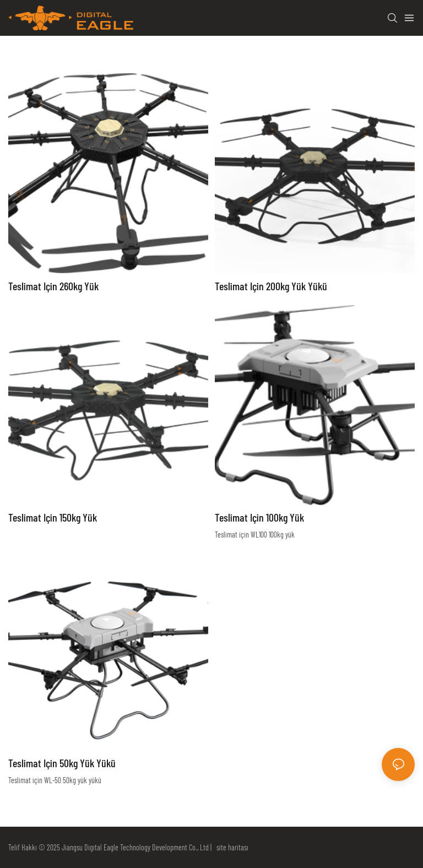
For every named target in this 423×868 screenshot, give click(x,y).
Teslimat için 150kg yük (53, 517)
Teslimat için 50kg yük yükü (62, 763)
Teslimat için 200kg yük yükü (271, 286)
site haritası (231, 847)
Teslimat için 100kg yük (259, 517)
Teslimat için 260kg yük (53, 286)
